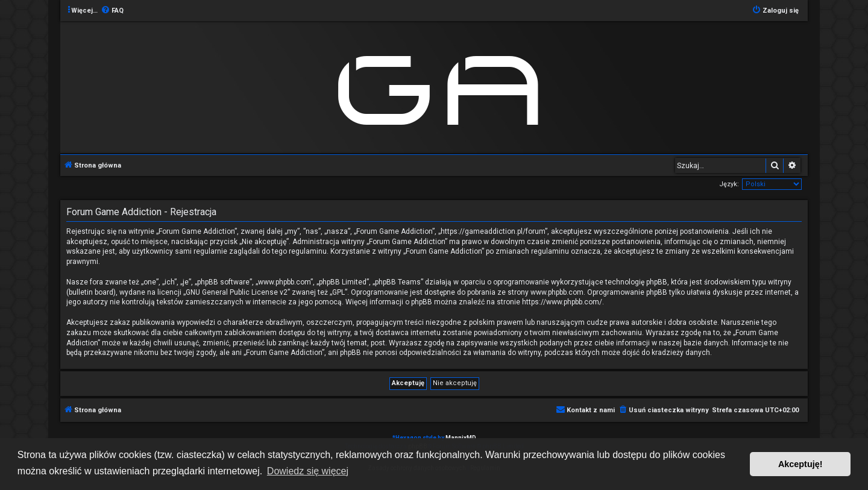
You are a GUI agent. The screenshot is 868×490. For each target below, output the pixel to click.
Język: (729, 184)
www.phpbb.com (557, 292)
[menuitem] (112, 11)
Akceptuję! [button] (800, 464)
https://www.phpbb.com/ (562, 302)
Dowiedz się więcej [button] (308, 471)
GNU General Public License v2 (237, 292)
